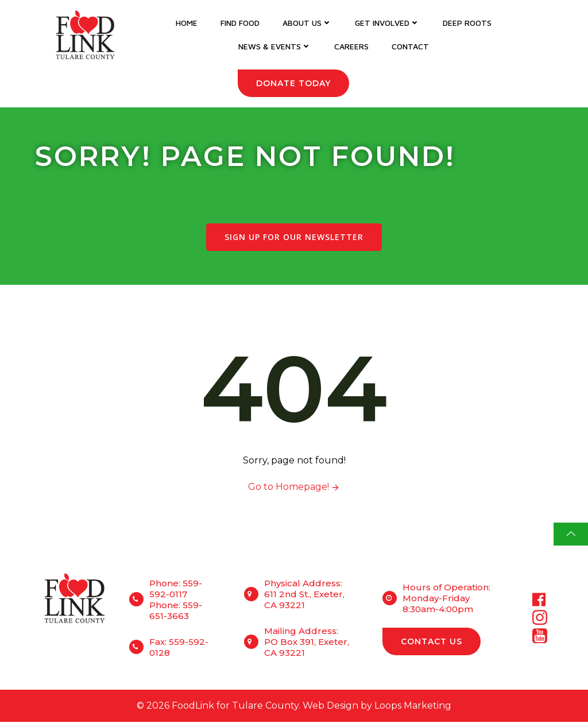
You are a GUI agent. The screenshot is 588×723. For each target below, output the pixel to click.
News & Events (275, 46)
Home (187, 23)
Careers (351, 46)
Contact (410, 46)
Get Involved (387, 23)
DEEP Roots (467, 23)
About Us (307, 23)
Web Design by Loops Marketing (377, 707)
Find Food (240, 23)
